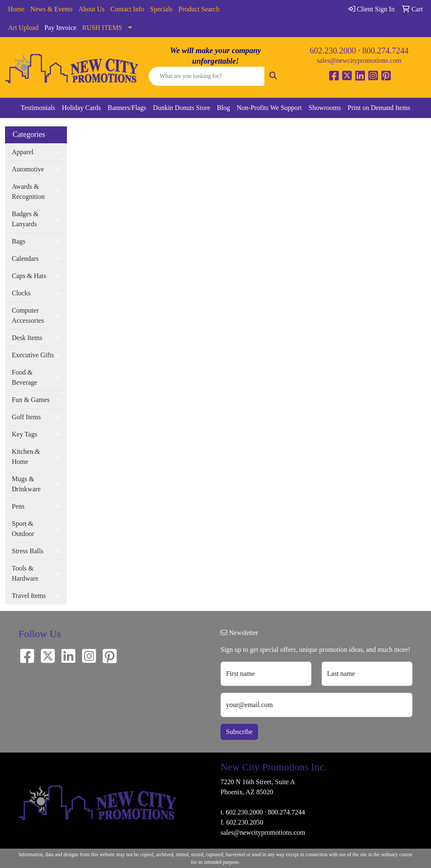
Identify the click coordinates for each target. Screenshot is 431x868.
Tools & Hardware (25, 573)
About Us (92, 9)
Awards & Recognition (28, 192)
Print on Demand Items (379, 108)
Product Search (199, 9)
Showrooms (325, 108)
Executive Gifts (33, 355)
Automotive (28, 169)
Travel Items (29, 596)
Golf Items (26, 417)
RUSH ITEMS (102, 28)
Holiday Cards (81, 108)
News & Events (51, 9)
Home (16, 9)
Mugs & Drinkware (26, 484)
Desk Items (27, 338)
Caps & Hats (29, 276)
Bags (19, 241)
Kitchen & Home (26, 457)
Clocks (21, 293)
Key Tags (24, 434)
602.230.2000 (333, 51)
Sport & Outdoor (23, 529)
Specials (161, 9)
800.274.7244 (386, 51)
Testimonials (38, 108)
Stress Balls (28, 551)
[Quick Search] (206, 76)
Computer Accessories (28, 315)
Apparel (23, 152)
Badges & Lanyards (25, 219)
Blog (223, 108)
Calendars (25, 259)
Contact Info (127, 9)
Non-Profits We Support (269, 108)
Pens (18, 506)
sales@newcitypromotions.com (359, 60)
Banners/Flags (127, 108)
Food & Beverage (24, 377)
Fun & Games (31, 400)
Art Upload (23, 28)
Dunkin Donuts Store (181, 108)
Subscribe (239, 732)
